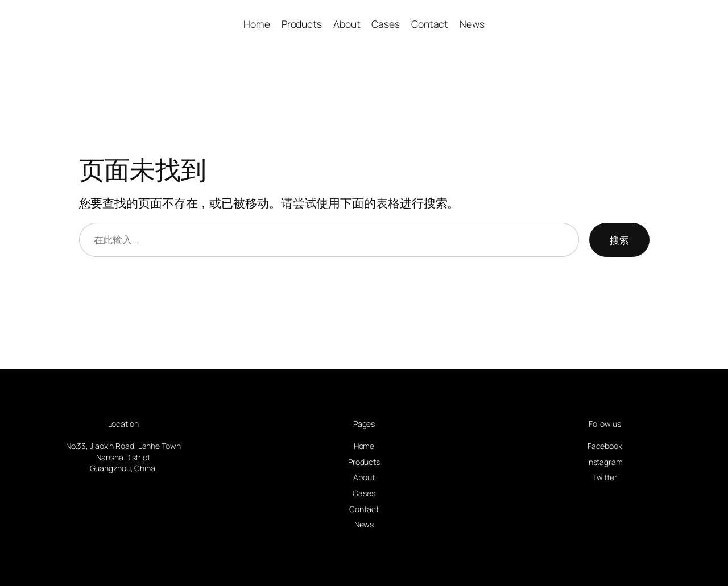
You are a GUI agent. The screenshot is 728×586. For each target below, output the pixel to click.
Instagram (605, 462)
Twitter (605, 477)
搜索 (619, 240)
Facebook (605, 446)
